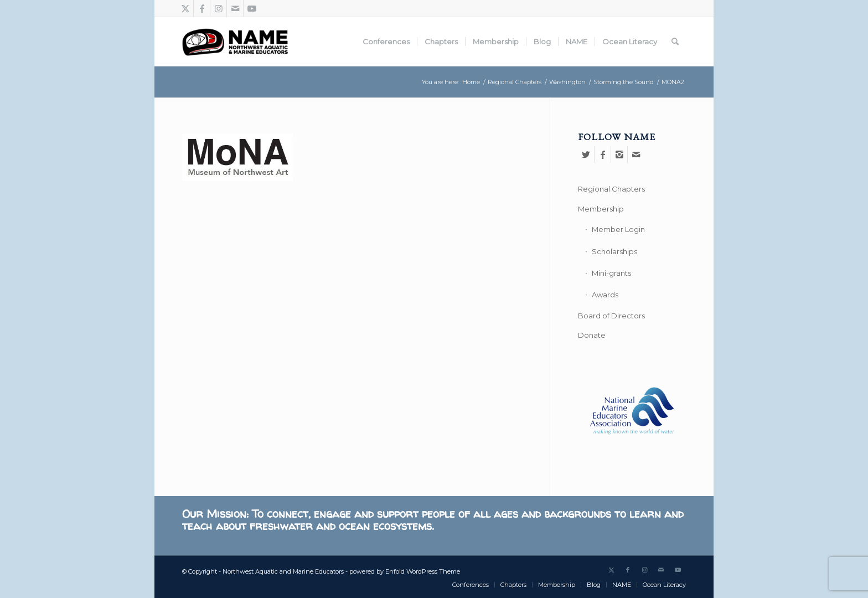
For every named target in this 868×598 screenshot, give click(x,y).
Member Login (618, 229)
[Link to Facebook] (202, 8)
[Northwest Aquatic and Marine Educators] (235, 42)
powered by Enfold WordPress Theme (405, 571)
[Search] (675, 42)
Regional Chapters (611, 189)
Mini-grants (611, 273)
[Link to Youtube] (252, 8)
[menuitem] (386, 42)
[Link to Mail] (235, 8)
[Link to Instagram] (218, 8)
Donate (592, 335)
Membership (601, 209)
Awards (605, 295)
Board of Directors (611, 316)
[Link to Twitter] (185, 8)
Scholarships (614, 251)
